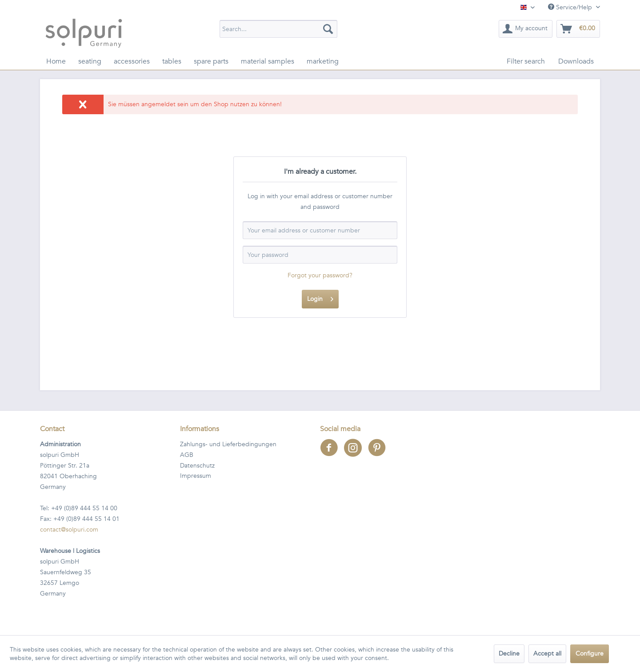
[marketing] (323, 61)
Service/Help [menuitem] (571, 7)
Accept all (547, 654)
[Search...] (278, 29)
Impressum (196, 476)
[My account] (526, 29)
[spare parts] (211, 61)
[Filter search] (526, 61)
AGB (187, 455)
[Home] (56, 61)
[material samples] (268, 61)
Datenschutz (197, 466)
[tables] (172, 61)
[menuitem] (278, 29)
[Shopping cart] (578, 29)
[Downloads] (576, 61)
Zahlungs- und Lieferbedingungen (228, 444)
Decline (509, 654)
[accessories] (132, 61)
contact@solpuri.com (69, 530)
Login (320, 298)
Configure (590, 654)
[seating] (90, 61)
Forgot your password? (320, 275)
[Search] (328, 29)
